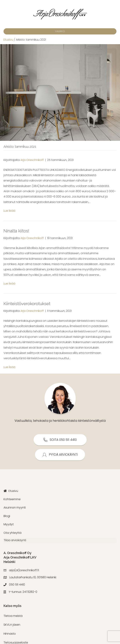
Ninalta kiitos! (16, 231)
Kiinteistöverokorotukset (27, 304)
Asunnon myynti (15, 508)
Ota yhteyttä (12, 533)
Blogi (7, 516)
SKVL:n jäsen (12, 626)
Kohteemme (12, 499)
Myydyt (9, 524)
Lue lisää (9, 211)
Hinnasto (10, 635)
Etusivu (8, 40)
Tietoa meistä (13, 617)
